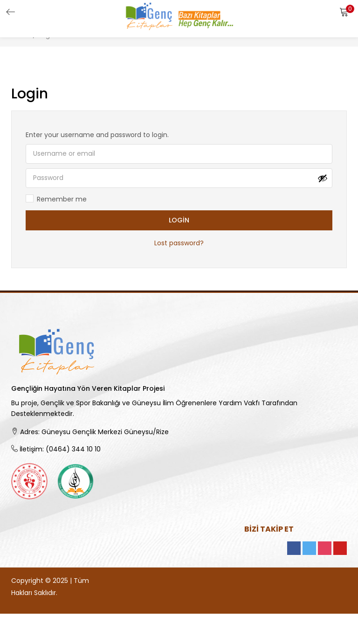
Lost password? (179, 243)
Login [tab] (30, 94)
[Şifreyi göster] (323, 178)
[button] (344, 12)
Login (179, 221)
